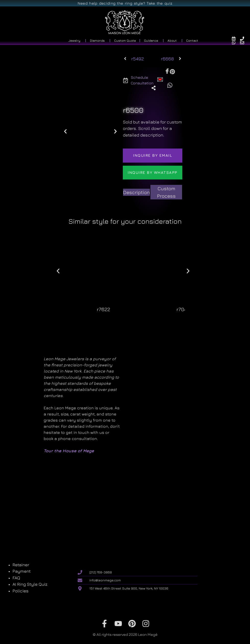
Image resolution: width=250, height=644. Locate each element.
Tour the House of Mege (69, 451)
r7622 (103, 309)
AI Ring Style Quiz (30, 584)
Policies (21, 591)
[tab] (136, 192)
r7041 (182, 309)
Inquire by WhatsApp (153, 172)
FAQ (16, 578)
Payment (22, 571)
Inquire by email (153, 155)
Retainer (21, 565)
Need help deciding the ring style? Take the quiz (125, 3)
